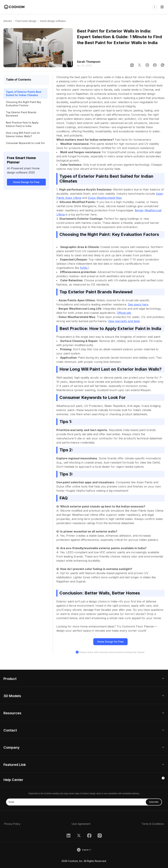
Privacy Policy (12, 824)
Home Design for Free (26, 182)
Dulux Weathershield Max (105, 198)
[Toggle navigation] (162, 7)
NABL (84, 268)
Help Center (13, 780)
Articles (8, 21)
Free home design (26, 21)
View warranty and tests (124, 321)
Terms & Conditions (153, 824)
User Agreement (81, 824)
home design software (53, 21)
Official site (124, 313)
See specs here (138, 304)
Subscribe (154, 802)
